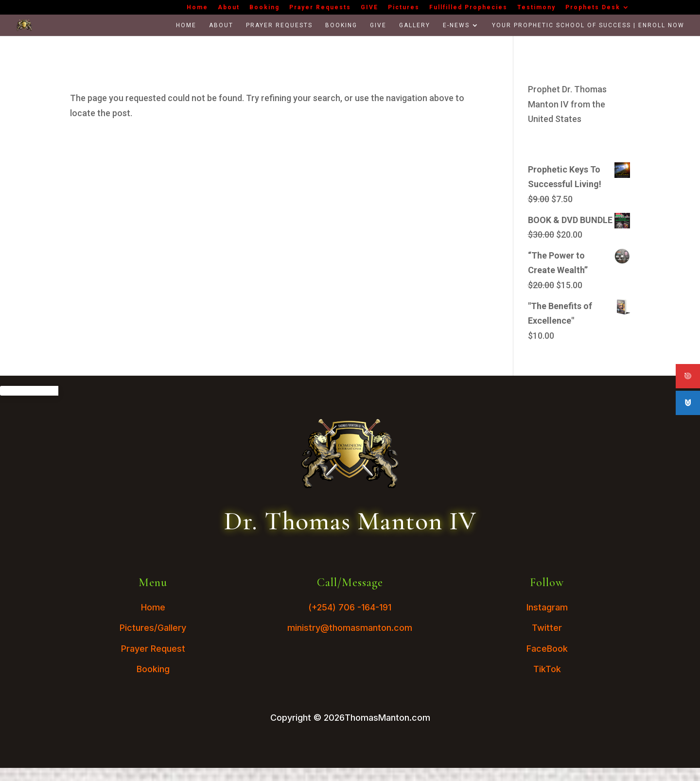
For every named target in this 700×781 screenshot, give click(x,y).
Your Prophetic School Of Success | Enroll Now (588, 25)
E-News (456, 25)
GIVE (369, 8)
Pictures (404, 8)
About (229, 8)
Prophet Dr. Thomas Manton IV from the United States (567, 104)
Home (197, 8)
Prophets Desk (593, 8)
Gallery (415, 25)
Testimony (536, 8)
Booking (264, 8)
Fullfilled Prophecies (468, 8)
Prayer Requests (320, 8)
